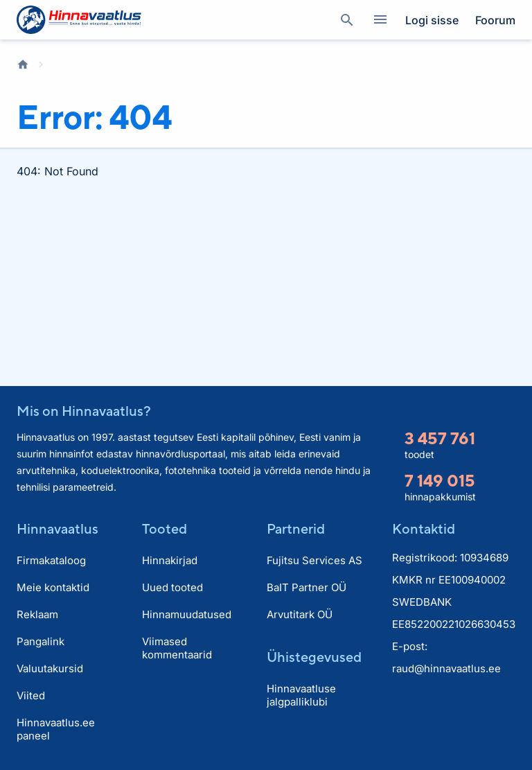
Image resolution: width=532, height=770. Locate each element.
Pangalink (41, 641)
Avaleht (23, 64)
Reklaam (37, 614)
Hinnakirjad (170, 560)
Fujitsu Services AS (314, 560)
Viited (31, 695)
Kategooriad (375, 20)
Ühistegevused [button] (314, 657)
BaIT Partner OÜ (307, 587)
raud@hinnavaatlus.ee (446, 668)
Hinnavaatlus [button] (57, 528)
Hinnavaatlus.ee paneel (56, 729)
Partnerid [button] (296, 528)
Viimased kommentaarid (177, 648)
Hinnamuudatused (187, 614)
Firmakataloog (51, 560)
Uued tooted (172, 587)
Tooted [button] (165, 528)
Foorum (495, 20)
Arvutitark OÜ (300, 614)
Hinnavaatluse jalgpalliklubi (301, 695)
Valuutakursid (50, 668)
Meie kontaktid (53, 587)
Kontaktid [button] (424, 528)
